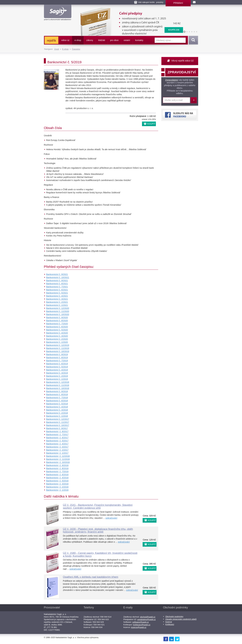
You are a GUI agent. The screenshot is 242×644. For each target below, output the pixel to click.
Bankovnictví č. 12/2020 (58, 308)
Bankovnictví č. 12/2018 (58, 382)
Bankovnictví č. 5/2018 (57, 404)
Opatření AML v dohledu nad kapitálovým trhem (91, 577)
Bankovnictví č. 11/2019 (58, 348)
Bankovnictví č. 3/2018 (57, 410)
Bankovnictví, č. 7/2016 (57, 471)
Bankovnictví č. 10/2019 (58, 351)
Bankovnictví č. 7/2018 (57, 398)
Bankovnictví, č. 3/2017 (57, 447)
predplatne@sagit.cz (147, 619)
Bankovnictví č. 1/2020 (57, 342)
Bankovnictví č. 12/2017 (58, 419)
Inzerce (169, 622)
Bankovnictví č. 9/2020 (57, 317)
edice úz (65, 40)
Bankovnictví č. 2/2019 (57, 376)
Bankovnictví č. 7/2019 (57, 361)
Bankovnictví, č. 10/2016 (58, 462)
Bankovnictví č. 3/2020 (57, 336)
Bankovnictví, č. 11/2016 (58, 459)
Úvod (56, 49)
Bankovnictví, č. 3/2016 (57, 484)
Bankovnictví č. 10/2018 (58, 388)
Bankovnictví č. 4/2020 (57, 333)
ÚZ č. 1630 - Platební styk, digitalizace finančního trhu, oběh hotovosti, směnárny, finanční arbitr (98, 530)
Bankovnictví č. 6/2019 (57, 364)
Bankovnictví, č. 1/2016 (57, 490)
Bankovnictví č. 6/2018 (57, 401)
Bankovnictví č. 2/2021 (57, 302)
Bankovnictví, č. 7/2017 (57, 435)
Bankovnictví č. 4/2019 (57, 370)
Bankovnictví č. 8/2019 (57, 358)
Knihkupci (170, 624)
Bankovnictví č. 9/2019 (57, 354)
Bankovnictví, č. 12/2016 (58, 456)
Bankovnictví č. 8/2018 (57, 394)
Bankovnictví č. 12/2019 (58, 345)
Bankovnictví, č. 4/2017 (57, 444)
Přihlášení (178, 3)
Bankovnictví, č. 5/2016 (57, 481)
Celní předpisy (130, 9)
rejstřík (51, 41)
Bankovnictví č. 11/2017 (58, 422)
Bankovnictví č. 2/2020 (57, 339)
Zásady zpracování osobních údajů (181, 619)
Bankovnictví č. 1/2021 (57, 305)
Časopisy (76, 49)
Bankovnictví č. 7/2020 (57, 324)
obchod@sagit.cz (148, 617)
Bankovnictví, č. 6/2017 (57, 438)
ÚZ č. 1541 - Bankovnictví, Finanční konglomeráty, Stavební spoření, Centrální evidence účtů (98, 506)
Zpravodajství (172, 80)
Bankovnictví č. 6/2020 (57, 327)
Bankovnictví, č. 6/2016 (57, 475)
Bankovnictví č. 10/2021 (58, 277)
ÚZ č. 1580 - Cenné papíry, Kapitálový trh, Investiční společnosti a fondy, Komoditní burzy (100, 555)
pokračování (111, 518)
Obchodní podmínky (174, 617)
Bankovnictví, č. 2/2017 (57, 450)
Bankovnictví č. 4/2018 (57, 407)
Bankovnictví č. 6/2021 (57, 290)
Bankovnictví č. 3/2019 (57, 373)
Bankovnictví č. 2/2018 (57, 413)
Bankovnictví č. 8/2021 (57, 284)
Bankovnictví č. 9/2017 (57, 428)
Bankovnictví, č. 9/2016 (57, 465)
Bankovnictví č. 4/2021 (57, 296)
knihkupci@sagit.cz (142, 625)
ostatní (127, 40)
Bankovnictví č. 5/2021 (57, 293)
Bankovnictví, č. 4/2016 (57, 478)
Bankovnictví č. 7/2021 (57, 287)
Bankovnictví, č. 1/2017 (57, 453)
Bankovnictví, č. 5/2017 (57, 441)
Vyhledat (193, 40)
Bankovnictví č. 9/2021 (57, 274)
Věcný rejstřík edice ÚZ (183, 61)
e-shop (78, 40)
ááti (102, 40)
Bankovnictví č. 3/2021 (57, 299)
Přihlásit (194, 100)
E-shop (65, 49)
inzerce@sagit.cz (139, 627)
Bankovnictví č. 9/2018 (57, 391)
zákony (90, 40)
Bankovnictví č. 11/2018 (58, 385)
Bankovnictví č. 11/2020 (58, 311)
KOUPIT (151, 124)
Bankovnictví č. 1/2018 (57, 416)
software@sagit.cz (141, 622)
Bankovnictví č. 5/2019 (57, 367)
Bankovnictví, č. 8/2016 (57, 468)
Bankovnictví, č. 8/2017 (57, 431)
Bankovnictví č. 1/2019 (57, 379)
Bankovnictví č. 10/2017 (58, 425)
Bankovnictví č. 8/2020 (57, 321)
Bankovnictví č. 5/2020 (57, 330)
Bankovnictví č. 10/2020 (58, 314)
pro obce (114, 40)
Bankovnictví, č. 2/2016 (57, 487)
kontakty (139, 40)
